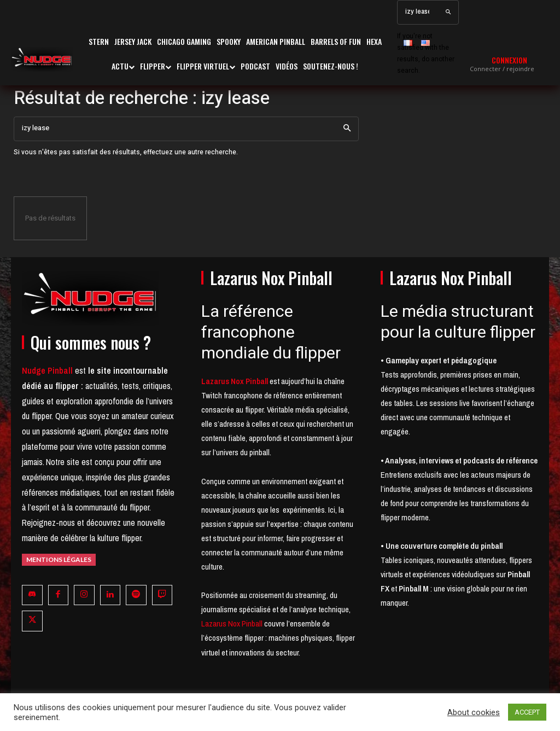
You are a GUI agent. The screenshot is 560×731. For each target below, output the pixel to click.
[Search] (448, 12)
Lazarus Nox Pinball (232, 623)
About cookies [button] (474, 712)
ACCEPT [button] (527, 712)
